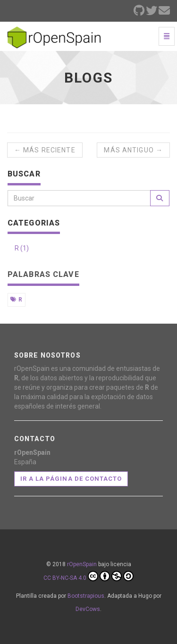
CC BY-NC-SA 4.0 (88, 576)
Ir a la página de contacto (71, 479)
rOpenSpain (82, 564)
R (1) (22, 248)
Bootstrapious (86, 596)
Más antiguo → (133, 150)
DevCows (88, 609)
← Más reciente (45, 150)
